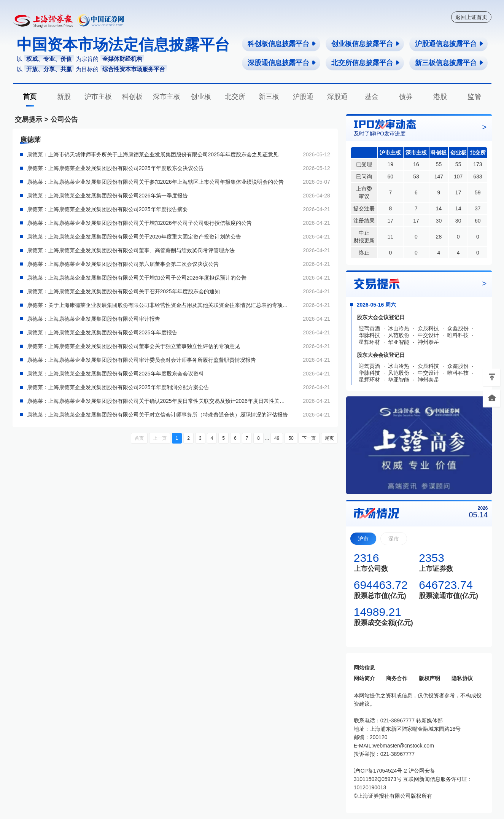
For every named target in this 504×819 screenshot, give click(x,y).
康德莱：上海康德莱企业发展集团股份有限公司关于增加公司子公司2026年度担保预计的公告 (137, 278)
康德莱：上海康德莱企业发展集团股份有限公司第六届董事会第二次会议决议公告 (123, 264)
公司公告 (64, 119)
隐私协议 (462, 678)
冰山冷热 (399, 328)
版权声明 (429, 678)
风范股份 (399, 335)
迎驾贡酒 (369, 328)
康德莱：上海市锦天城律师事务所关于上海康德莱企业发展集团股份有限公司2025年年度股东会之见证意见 (153, 154)
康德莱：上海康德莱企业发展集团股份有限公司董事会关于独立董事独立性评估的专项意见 (134, 346)
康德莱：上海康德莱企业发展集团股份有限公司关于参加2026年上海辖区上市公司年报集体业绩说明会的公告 (155, 182)
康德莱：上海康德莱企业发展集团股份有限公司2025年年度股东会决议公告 (115, 168)
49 (277, 438)
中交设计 (428, 335)
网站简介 (364, 678)
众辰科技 (428, 328)
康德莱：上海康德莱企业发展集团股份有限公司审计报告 (94, 319)
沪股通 (303, 97)
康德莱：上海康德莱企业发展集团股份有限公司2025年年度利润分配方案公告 (118, 387)
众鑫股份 (458, 328)
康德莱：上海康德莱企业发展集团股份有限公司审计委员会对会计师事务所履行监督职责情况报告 (142, 360)
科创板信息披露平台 (282, 44)
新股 (64, 97)
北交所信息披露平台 (366, 63)
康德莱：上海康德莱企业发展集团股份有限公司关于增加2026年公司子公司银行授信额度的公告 (139, 223)
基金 (372, 97)
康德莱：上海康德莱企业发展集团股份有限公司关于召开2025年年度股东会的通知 (123, 291)
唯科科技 (458, 335)
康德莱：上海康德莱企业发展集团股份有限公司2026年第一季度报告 (107, 196)
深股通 (337, 97)
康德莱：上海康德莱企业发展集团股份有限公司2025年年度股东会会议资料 (115, 374)
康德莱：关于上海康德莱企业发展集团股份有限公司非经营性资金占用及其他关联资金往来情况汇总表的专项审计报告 (159, 305)
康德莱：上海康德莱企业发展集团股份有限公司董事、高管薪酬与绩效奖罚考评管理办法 (131, 250)
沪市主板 (98, 97)
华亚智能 (399, 342)
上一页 (160, 438)
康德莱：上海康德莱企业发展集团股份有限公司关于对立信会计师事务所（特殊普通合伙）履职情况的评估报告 (157, 415)
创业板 (201, 97)
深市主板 (167, 97)
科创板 (132, 97)
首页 (30, 97)
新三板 (269, 97)
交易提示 (29, 119)
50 (291, 438)
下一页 (309, 438)
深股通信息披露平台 (282, 63)
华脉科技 (369, 335)
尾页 (329, 438)
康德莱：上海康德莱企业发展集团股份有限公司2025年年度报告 (102, 332)
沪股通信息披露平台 (449, 44)
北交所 (235, 97)
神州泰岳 (428, 342)
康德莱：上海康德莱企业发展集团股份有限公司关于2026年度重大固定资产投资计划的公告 (134, 237)
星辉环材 (369, 342)
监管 (474, 97)
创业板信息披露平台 (366, 44)
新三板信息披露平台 (449, 63)
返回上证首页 (471, 17)
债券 (406, 97)
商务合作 (397, 678)
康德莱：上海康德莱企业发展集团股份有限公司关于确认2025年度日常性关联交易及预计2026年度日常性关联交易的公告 (159, 401)
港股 (440, 97)
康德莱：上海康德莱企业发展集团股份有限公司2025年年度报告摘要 (107, 209)
